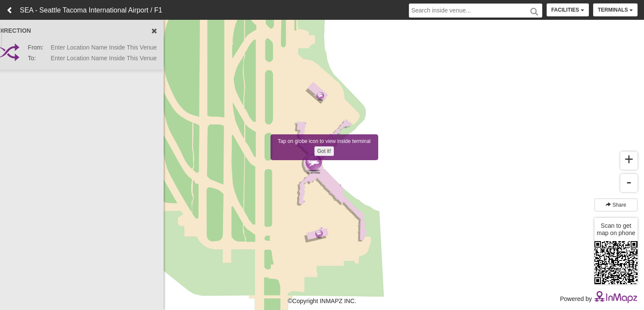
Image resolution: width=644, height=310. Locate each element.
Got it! (324, 151)
